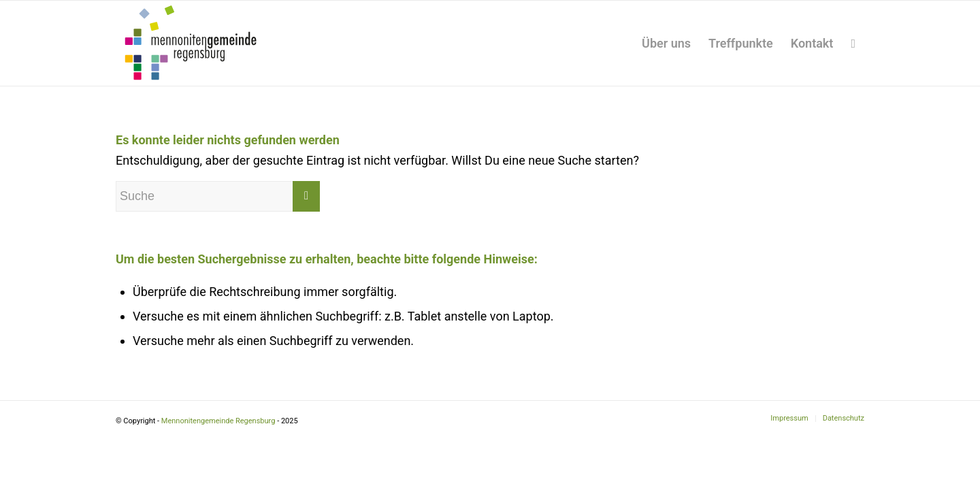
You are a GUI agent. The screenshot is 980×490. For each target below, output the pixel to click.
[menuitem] (666, 43)
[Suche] (853, 43)
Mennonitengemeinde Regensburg (218, 421)
